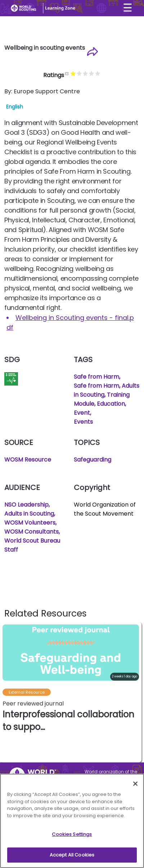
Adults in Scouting (29, 514)
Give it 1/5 (74, 73)
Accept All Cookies (72, 858)
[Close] (135, 787)
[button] (136, 692)
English (15, 107)
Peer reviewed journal (33, 704)
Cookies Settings (72, 837)
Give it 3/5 (86, 73)
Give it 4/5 (92, 73)
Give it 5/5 (98, 73)
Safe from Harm (96, 377)
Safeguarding (93, 460)
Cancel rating (67, 73)
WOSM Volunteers (30, 523)
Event (82, 413)
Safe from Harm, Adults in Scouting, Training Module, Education (107, 395)
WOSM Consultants (31, 532)
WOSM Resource (28, 460)
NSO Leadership (26, 505)
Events (83, 422)
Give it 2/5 (80, 73)
